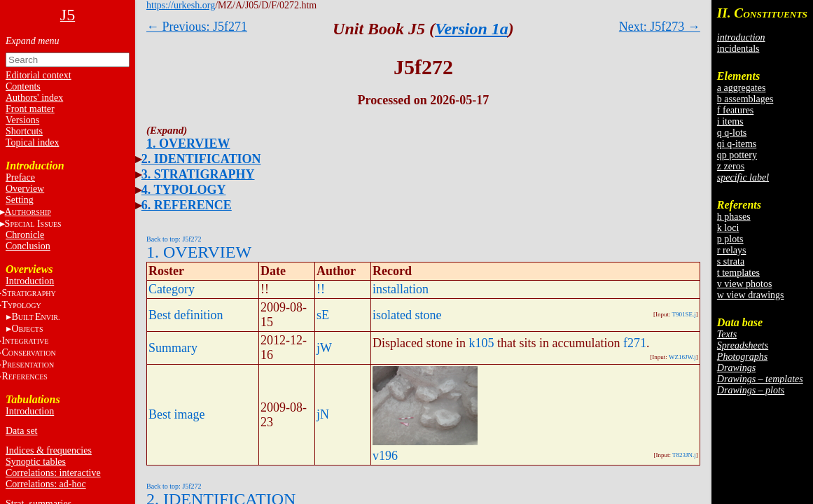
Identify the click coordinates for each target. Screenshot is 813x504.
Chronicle (25, 235)
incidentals (738, 49)
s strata (731, 261)
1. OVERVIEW (188, 143)
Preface (20, 177)
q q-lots (732, 133)
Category (172, 289)
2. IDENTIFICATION (201, 159)
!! (321, 289)
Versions (22, 120)
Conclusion (28, 246)
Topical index (32, 142)
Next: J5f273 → (660, 27)
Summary (173, 348)
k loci (728, 228)
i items (730, 121)
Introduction (30, 281)
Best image (176, 414)
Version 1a (472, 29)
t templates (738, 273)
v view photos (745, 284)
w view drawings (751, 295)
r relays (732, 250)
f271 (635, 343)
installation (401, 289)
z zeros (731, 166)
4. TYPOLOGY (184, 190)
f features (735, 110)
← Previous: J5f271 (197, 27)
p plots (730, 239)
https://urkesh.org (181, 5)
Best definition (186, 315)
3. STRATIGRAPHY (198, 174)
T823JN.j (684, 455)
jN (323, 414)
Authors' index (34, 98)
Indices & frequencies (49, 450)
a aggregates (742, 88)
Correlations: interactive (53, 473)
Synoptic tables (36, 462)
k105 (481, 343)
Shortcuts (24, 131)
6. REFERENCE (187, 205)
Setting (20, 200)
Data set (21, 431)
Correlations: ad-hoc (46, 484)
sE (323, 315)
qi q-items (737, 144)
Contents (23, 86)
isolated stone (407, 315)
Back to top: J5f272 (174, 239)
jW (324, 348)
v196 (385, 456)
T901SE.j (684, 314)
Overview (25, 189)
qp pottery (737, 155)
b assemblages (745, 99)
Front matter (30, 109)
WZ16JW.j (682, 357)
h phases (734, 217)
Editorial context (39, 75)
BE (35, 317)
